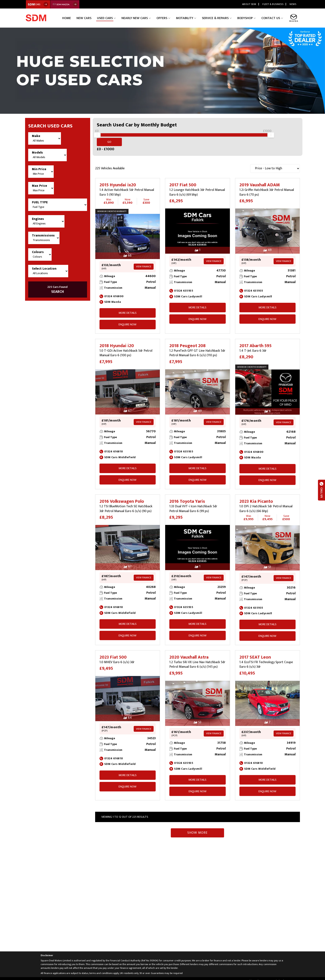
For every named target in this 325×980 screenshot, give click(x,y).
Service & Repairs (218, 18)
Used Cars (112, 18)
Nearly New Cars (141, 18)
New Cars (92, 18)
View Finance (144, 262)
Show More (197, 828)
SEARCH (58, 290)
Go (288, 137)
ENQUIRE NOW (127, 320)
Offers (167, 18)
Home (76, 18)
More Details (128, 308)
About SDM (249, 4)
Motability (188, 18)
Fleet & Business (273, 4)
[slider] (97, 137)
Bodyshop (247, 18)
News (293, 4)
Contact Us (271, 18)
